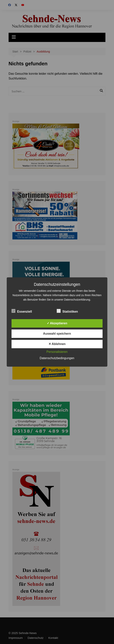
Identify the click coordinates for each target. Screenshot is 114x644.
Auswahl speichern (57, 334)
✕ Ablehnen (57, 344)
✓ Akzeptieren (57, 323)
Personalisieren (57, 352)
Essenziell (22, 311)
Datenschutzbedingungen (57, 358)
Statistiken (67, 311)
